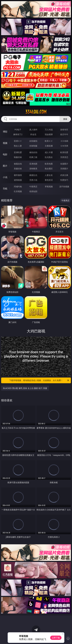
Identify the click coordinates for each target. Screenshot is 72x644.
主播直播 (49, 146)
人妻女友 (49, 175)
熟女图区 (49, 169)
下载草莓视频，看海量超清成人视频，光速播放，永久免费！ (39, 380)
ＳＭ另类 (64, 146)
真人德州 (33, 130)
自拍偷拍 (33, 141)
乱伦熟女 (49, 157)
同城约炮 (18, 186)
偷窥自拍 (18, 164)
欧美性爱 (64, 152)
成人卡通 (49, 152)
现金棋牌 (49, 134)
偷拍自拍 (33, 152)
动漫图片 (64, 164)
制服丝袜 (18, 157)
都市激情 (18, 175)
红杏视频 (18, 191)
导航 (5, 189)
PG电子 (18, 130)
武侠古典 (64, 175)
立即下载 (56, 638)
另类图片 (64, 169)
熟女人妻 (18, 146)
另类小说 (33, 180)
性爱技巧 (64, 180)
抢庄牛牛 (64, 134)
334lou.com (36, 112)
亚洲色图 (33, 164)
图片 (5, 166)
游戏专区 (64, 130)
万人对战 (49, 130)
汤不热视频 (64, 186)
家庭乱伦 (33, 175)
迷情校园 (18, 180)
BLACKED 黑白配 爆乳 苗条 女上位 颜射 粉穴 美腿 (25, 388)
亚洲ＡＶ (18, 141)
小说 (5, 177)
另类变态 (64, 157)
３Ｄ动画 (64, 141)
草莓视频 (49, 186)
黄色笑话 (49, 180)
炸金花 (33, 134)
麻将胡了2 (18, 134)
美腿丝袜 (18, 169)
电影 (5, 154)
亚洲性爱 (18, 152)
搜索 (65, 119)
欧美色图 (49, 164)
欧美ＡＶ (49, 141)
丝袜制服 (33, 146)
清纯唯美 (33, 169)
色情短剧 (33, 191)
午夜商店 (33, 186)
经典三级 (33, 157)
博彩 (5, 132)
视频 (5, 143)
